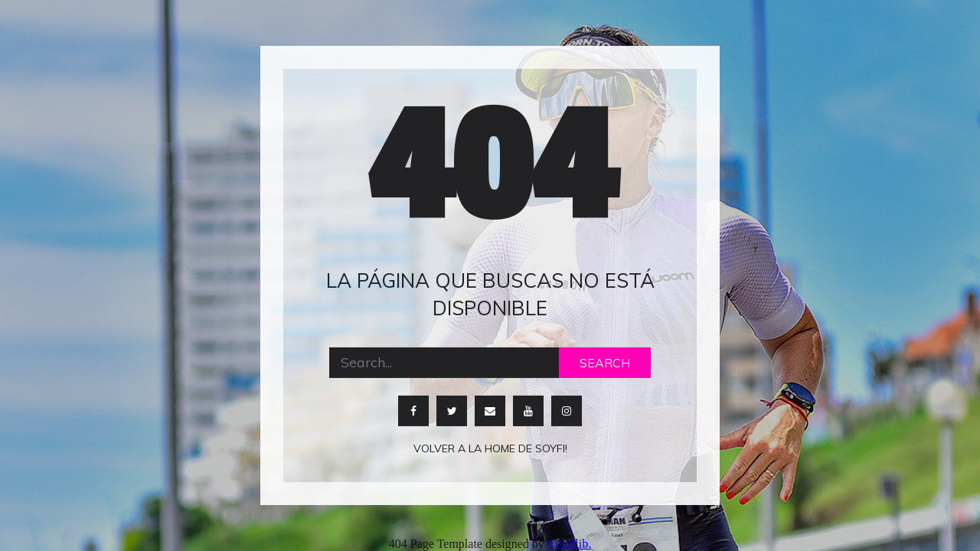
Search (605, 362)
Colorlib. (569, 544)
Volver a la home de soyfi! (490, 448)
